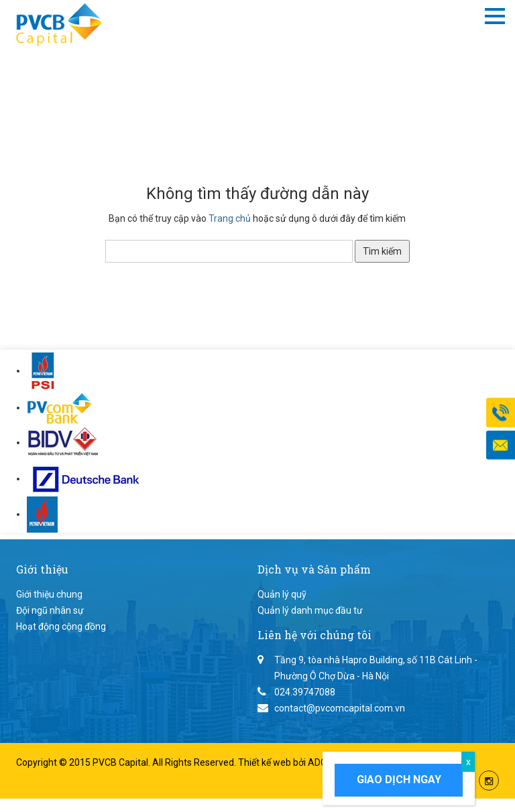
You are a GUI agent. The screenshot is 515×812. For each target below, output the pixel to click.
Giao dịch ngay (399, 780)
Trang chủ (230, 218)
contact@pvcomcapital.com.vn (340, 708)
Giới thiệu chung (49, 594)
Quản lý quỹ (282, 594)
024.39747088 (305, 692)
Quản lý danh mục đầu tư (310, 610)
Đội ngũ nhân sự (50, 610)
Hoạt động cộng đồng (61, 626)
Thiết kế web (266, 762)
